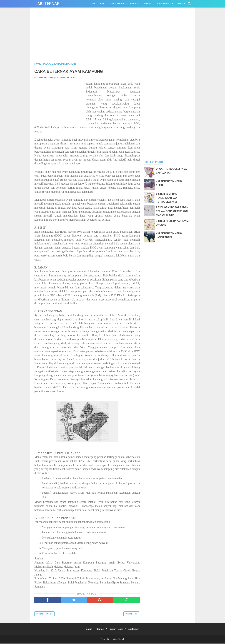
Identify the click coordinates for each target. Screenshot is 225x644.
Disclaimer (136, 629)
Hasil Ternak (97, 4)
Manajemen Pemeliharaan (125, 4)
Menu (180, 4)
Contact (100, 629)
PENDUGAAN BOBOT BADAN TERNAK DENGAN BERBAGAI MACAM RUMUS (172, 211)
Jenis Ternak (164, 4)
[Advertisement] (112, 36)
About (87, 629)
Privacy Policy (117, 629)
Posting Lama (131, 614)
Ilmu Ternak (47, 4)
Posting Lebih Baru (44, 614)
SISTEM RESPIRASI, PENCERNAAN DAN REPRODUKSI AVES (167, 198)
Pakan (148, 4)
